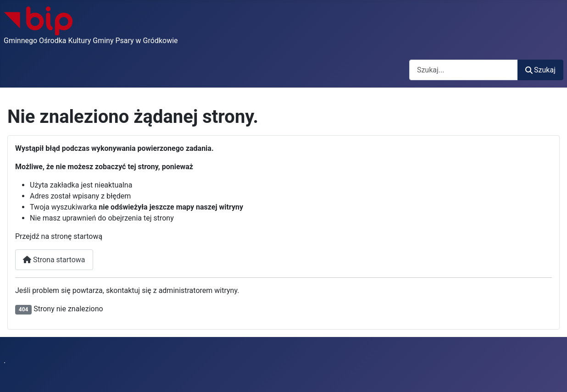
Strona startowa (54, 260)
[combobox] (464, 70)
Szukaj (540, 70)
